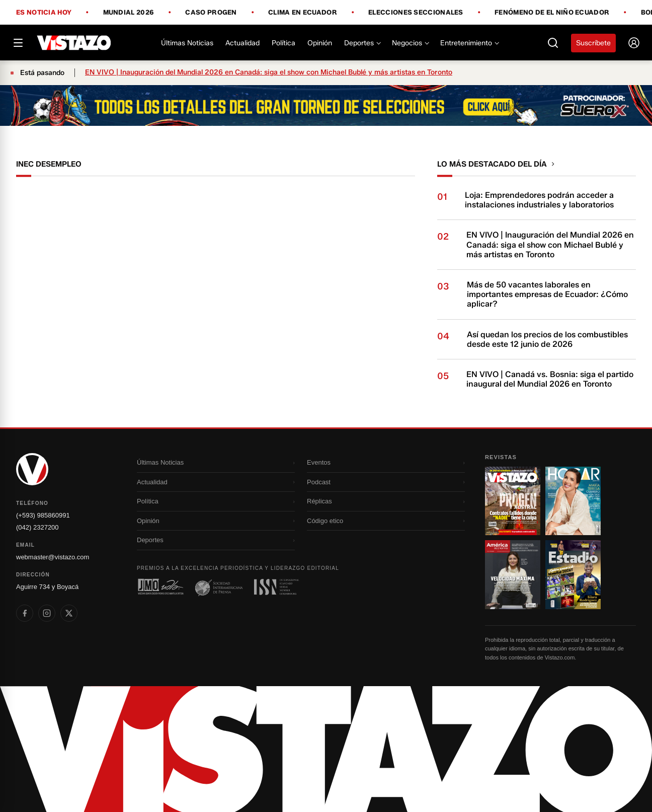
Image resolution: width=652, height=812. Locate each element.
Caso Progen (211, 13)
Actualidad (242, 43)
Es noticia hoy (44, 13)
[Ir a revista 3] (513, 574)
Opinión (320, 43)
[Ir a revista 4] (573, 574)
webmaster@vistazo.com (53, 557)
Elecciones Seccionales (416, 13)
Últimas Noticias (187, 43)
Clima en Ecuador (303, 13)
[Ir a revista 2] (573, 501)
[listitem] (25, 613)
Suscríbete (593, 43)
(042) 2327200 (37, 527)
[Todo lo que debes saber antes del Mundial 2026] (326, 105)
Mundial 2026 (129, 13)
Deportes (362, 43)
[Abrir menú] (18, 43)
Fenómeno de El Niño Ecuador (552, 13)
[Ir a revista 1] (513, 501)
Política (283, 43)
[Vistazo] (74, 43)
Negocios (410, 43)
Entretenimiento (469, 43)
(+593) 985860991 (43, 515)
